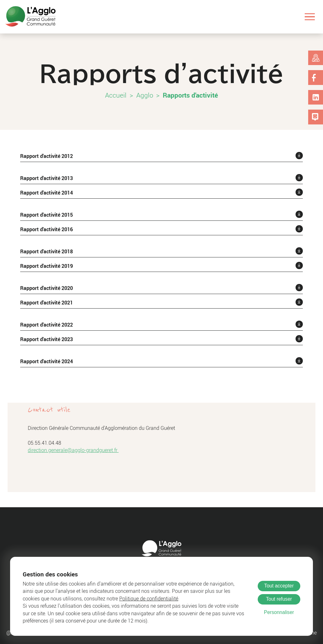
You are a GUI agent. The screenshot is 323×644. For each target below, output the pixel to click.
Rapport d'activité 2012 (47, 156)
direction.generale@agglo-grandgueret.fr (73, 450)
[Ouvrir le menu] (310, 17)
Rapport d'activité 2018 (47, 251)
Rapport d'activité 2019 (47, 266)
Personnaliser (279, 612)
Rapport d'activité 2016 (47, 229)
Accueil (116, 95)
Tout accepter (279, 586)
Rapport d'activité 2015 (47, 215)
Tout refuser (279, 599)
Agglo (145, 95)
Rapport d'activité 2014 (47, 193)
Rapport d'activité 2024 (47, 361)
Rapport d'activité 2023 (47, 339)
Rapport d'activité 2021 (47, 303)
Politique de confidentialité (149, 599)
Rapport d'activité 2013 (47, 178)
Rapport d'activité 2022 (47, 325)
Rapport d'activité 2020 (47, 288)
